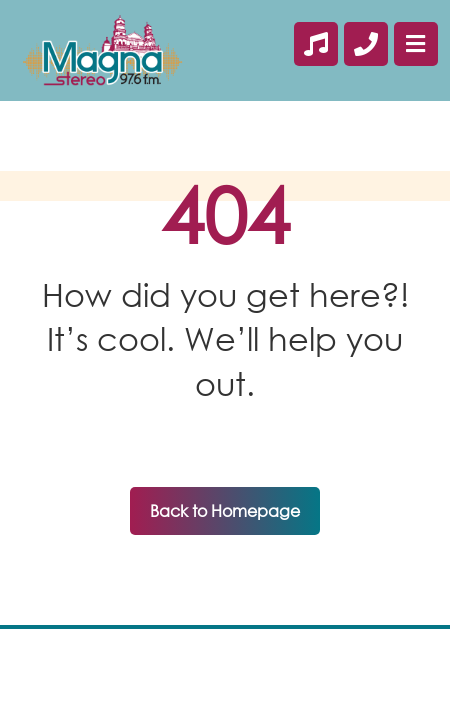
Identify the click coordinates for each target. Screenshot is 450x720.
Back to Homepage (225, 511)
